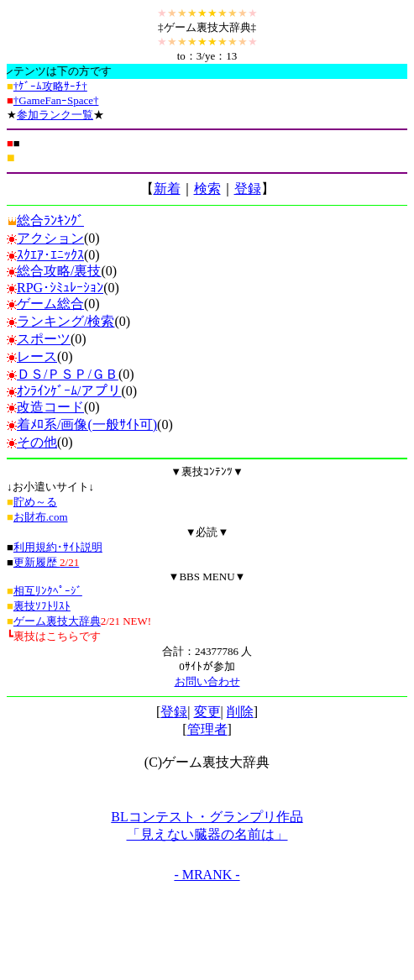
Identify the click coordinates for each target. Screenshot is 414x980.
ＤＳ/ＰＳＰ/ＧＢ (68, 374)
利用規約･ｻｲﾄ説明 (58, 547)
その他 (37, 442)
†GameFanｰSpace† (56, 100)
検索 (207, 189)
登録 (248, 189)
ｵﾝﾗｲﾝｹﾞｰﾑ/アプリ (69, 391)
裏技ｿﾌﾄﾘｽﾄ (42, 606)
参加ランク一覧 (55, 115)
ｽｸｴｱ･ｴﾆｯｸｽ (50, 255)
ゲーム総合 (50, 304)
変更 (207, 712)
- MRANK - (207, 875)
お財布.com (41, 517)
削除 (240, 712)
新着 (167, 189)
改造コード (50, 407)
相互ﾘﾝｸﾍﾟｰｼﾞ (48, 591)
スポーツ (44, 339)
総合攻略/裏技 (59, 271)
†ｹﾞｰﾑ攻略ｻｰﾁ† (50, 86)
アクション (50, 238)
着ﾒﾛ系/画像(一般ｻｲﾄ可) (87, 424)
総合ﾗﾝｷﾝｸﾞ (45, 220)
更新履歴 (46, 562)
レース (37, 356)
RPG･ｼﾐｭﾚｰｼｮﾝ (60, 288)
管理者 (207, 729)
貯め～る (35, 502)
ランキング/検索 (66, 321)
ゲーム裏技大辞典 (57, 621)
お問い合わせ (207, 681)
